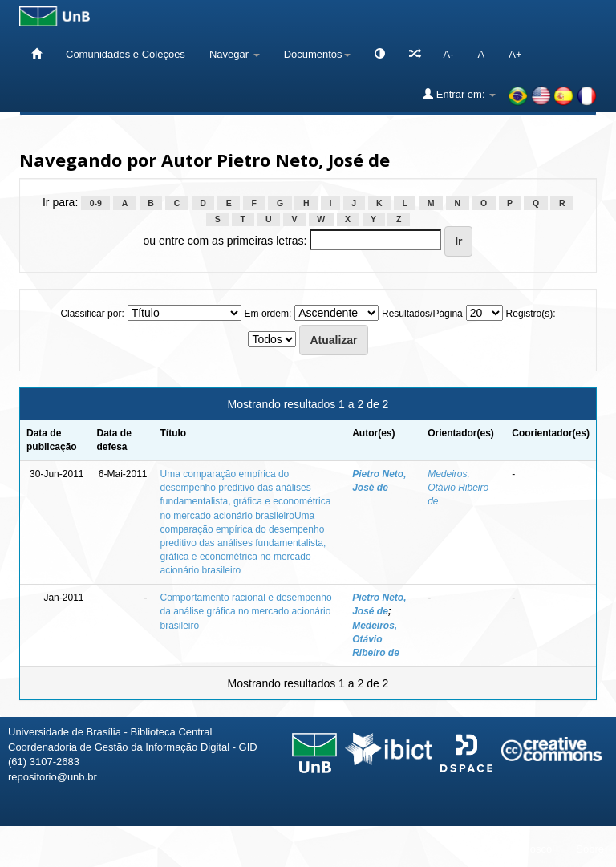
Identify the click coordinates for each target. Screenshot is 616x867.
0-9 (96, 203)
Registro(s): (531, 314)
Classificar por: (92, 314)
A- (449, 54)
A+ (515, 54)
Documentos (317, 54)
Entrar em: (459, 94)
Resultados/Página (422, 314)
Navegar (235, 54)
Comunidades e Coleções (126, 54)
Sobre (590, 849)
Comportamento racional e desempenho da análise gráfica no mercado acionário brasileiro (246, 611)
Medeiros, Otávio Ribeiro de (458, 488)
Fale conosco (521, 849)
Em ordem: (268, 314)
